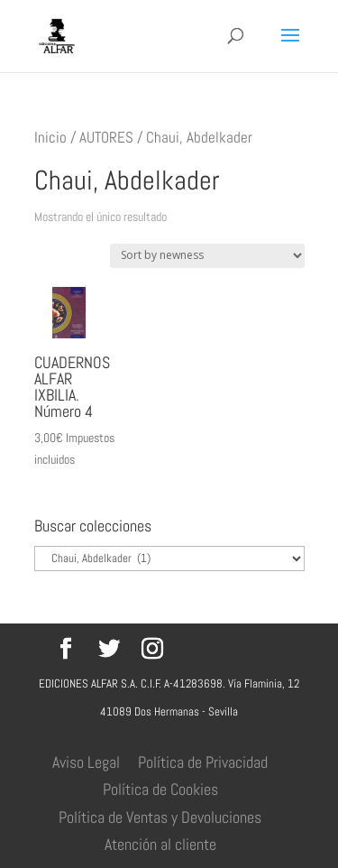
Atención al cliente (160, 844)
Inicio (50, 138)
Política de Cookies (160, 789)
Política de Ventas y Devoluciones (160, 817)
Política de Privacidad (203, 762)
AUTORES (106, 138)
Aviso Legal (86, 762)
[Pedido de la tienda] (207, 256)
